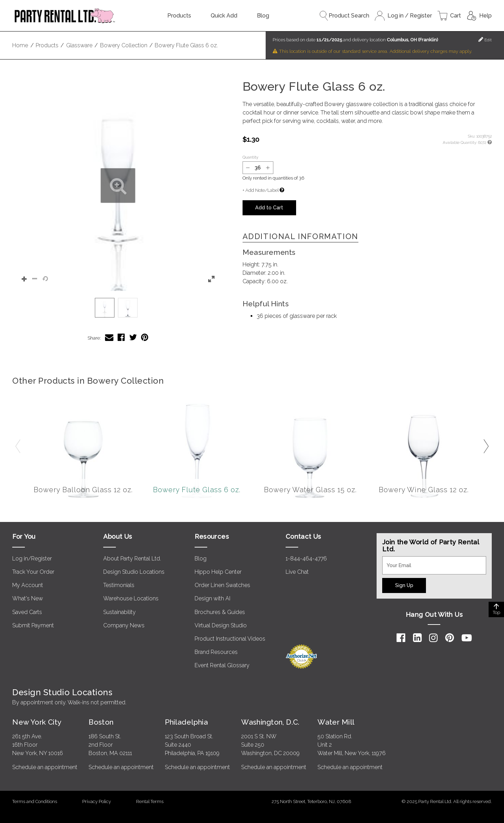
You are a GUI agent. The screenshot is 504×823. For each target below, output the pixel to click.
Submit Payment (33, 625)
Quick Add (224, 16)
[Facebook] (401, 638)
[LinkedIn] (417, 638)
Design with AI (212, 598)
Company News (124, 625)
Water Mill (336, 722)
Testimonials (119, 585)
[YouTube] (467, 638)
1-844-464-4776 (306, 559)
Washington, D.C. (270, 722)
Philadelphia (186, 722)
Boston (101, 722)
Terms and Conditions (35, 801)
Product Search (344, 16)
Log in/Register (32, 559)
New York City (37, 722)
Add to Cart (269, 207)
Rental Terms (150, 801)
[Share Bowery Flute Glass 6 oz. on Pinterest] (145, 337)
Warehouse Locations (131, 598)
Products (179, 16)
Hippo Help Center (218, 572)
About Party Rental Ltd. (132, 559)
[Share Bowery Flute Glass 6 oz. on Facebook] (121, 337)
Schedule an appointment (45, 767)
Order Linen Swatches (222, 585)
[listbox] (118, 308)
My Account (28, 585)
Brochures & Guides (220, 612)
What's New (28, 598)
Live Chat (297, 572)
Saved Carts (27, 612)
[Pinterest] (450, 638)
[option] (105, 308)
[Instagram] (433, 638)
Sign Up (404, 585)
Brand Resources (216, 652)
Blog (263, 16)
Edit (485, 39)
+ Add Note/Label (261, 190)
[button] (118, 185)
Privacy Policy (97, 801)
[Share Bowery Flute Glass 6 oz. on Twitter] (133, 337)
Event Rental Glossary (222, 665)
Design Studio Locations (134, 572)
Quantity (250, 157)
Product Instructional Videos (230, 639)
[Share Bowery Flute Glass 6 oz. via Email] (109, 337)
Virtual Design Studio (221, 625)
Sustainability (120, 612)
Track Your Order (33, 572)
